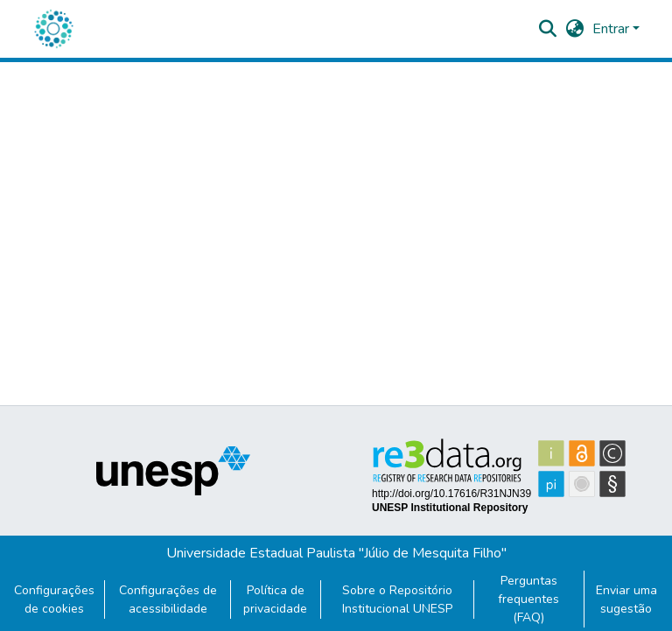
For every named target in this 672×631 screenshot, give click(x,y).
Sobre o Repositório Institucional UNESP (397, 599)
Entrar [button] (612, 29)
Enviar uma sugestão (626, 599)
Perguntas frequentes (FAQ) (528, 599)
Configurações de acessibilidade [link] (168, 599)
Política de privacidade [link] (275, 599)
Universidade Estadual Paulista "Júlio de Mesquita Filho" (336, 553)
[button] (53, 29)
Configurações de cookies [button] (54, 599)
